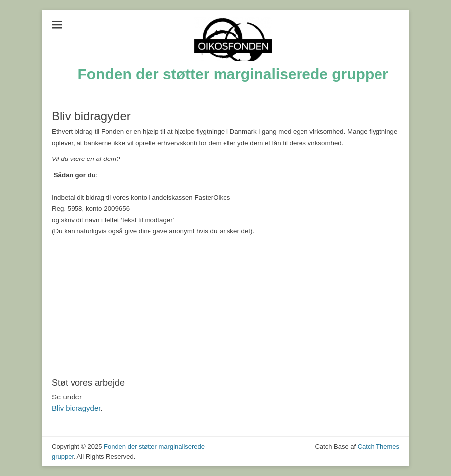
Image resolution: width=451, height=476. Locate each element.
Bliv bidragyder (76, 408)
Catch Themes (378, 446)
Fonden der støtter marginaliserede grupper (233, 74)
